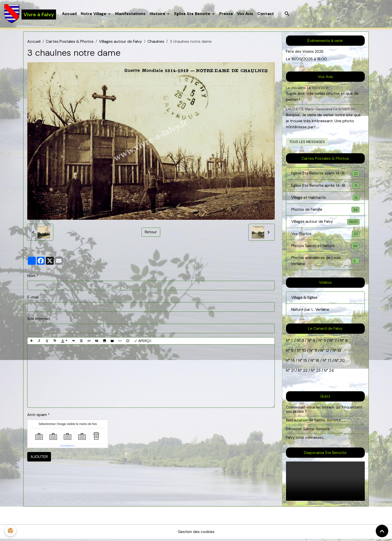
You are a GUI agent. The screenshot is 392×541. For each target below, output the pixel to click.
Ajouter (39, 457)
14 (293, 363)
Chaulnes (156, 42)
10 (303, 353)
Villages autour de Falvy (120, 42)
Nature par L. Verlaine (311, 312)
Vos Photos (325, 235)
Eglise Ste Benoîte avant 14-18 (325, 174)
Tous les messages (307, 142)
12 (328, 353)
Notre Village (94, 14)
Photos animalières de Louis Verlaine (325, 263)
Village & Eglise (305, 300)
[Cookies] (11, 531)
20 (342, 363)
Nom (31, 276)
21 (293, 373)
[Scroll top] (382, 531)
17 (330, 363)
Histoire (158, 14)
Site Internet (39, 319)
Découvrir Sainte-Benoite (308, 431)
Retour (151, 232)
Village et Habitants (325, 198)
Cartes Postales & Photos (70, 42)
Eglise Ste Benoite (193, 14)
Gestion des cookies (196, 534)
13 (339, 353)
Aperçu (142, 341)
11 (315, 353)
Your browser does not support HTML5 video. (325, 483)
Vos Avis (245, 14)
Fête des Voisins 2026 (305, 52)
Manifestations (131, 14)
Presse (226, 14)
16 (318, 363)
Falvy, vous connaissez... (306, 440)
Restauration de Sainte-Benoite (313, 422)
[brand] (30, 14)
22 (305, 373)
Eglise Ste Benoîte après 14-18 (325, 186)
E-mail (33, 297)
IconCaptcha (67, 446)
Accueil (70, 14)
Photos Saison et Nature (325, 247)
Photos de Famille (325, 211)
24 (331, 373)
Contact (266, 14)
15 (305, 363)
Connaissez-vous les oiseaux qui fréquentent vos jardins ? (324, 411)
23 (318, 373)
